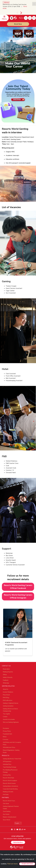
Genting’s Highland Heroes (11, 703)
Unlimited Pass (7, 764)
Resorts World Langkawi (10, 781)
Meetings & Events (8, 792)
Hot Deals (6, 795)
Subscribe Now (18, 842)
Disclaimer (6, 728)
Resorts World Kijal (8, 778)
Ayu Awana (6, 814)
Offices (5, 675)
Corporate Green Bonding (10, 789)
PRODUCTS (6, 756)
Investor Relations (8, 692)
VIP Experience (7, 762)
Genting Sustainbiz (8, 706)
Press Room (6, 695)
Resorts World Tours (9, 801)
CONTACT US (6, 666)
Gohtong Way (7, 775)
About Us (6, 689)
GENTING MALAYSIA (8, 686)
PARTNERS (5, 798)
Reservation (6, 669)
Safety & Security (8, 677)
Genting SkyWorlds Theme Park (12, 759)
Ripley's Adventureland (10, 817)
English (17, 823)
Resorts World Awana (9, 783)
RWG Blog (6, 698)
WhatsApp (6, 683)
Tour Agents (6, 714)
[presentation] (17, 13)
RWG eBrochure (8, 700)
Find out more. (13, 864)
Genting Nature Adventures (11, 786)
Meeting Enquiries (8, 672)
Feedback (6, 680)
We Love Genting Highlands (11, 722)
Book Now (18, 24)
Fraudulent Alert (7, 734)
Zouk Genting (7, 811)
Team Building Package (10, 767)
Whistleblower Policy (9, 747)
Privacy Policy (7, 731)
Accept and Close (27, 864)
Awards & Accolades (9, 719)
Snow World (6, 820)
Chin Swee (6, 804)
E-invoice (5, 740)
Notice (5, 737)
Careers (5, 717)
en (34, 18)
